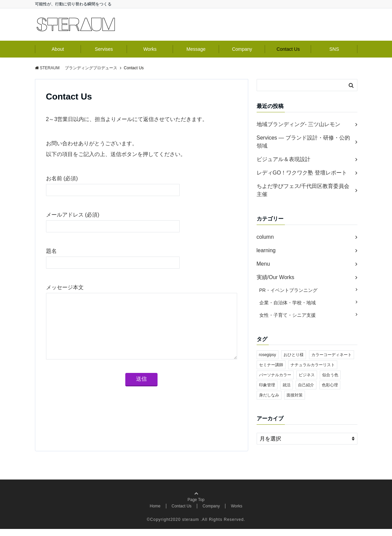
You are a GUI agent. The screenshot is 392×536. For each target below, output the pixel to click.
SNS (334, 49)
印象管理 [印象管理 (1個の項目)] (267, 385)
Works (150, 49)
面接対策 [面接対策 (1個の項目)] (295, 395)
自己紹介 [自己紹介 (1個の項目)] (306, 385)
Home (155, 513)
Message (196, 49)
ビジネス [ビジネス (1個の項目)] (307, 375)
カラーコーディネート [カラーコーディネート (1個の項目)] (332, 355)
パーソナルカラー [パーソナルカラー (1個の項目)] (275, 375)
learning (266, 250)
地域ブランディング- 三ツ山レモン (299, 124)
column (265, 237)
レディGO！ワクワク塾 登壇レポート (302, 173)
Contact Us (288, 49)
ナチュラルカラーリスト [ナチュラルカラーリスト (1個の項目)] (313, 365)
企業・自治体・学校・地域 (288, 303)
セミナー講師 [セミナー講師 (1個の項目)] (271, 365)
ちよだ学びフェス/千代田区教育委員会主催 (303, 190)
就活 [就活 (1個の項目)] (287, 385)
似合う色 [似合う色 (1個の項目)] (330, 375)
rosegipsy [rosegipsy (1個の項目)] (268, 355)
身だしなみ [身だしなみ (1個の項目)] (269, 395)
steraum (190, 527)
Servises (104, 49)
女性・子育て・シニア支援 (288, 315)
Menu (263, 264)
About (58, 49)
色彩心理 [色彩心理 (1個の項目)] (330, 385)
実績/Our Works (276, 277)
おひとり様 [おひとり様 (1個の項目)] (294, 355)
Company (242, 49)
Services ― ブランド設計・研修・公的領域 (303, 142)
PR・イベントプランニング (288, 290)
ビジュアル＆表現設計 (284, 159)
